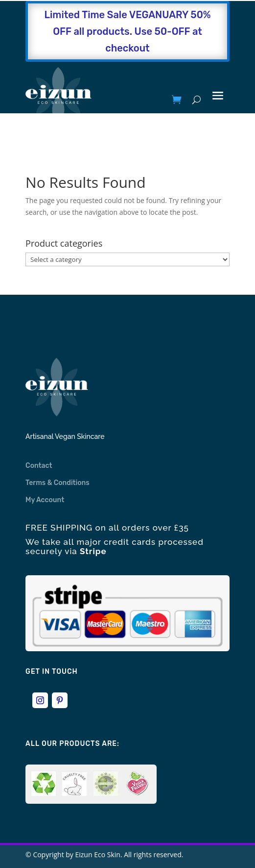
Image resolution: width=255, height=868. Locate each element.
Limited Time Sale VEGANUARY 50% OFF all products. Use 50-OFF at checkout (127, 31)
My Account (45, 500)
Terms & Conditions (58, 483)
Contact (39, 466)
